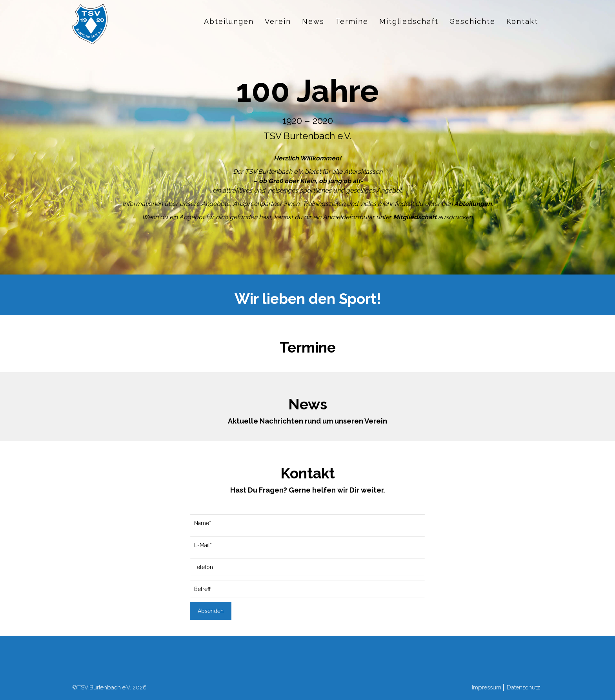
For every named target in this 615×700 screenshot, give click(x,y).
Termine (352, 21)
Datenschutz (523, 687)
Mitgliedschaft (409, 21)
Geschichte (472, 21)
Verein (278, 21)
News (313, 21)
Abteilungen (229, 21)
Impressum (487, 687)
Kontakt (522, 21)
